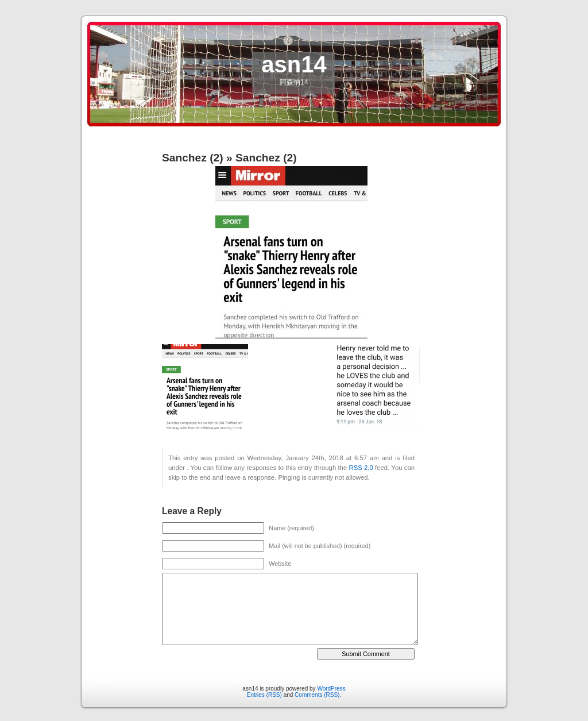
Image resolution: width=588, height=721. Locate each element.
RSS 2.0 (361, 468)
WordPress (331, 689)
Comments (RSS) (317, 695)
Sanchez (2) (193, 158)
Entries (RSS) (264, 695)
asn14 (294, 64)
